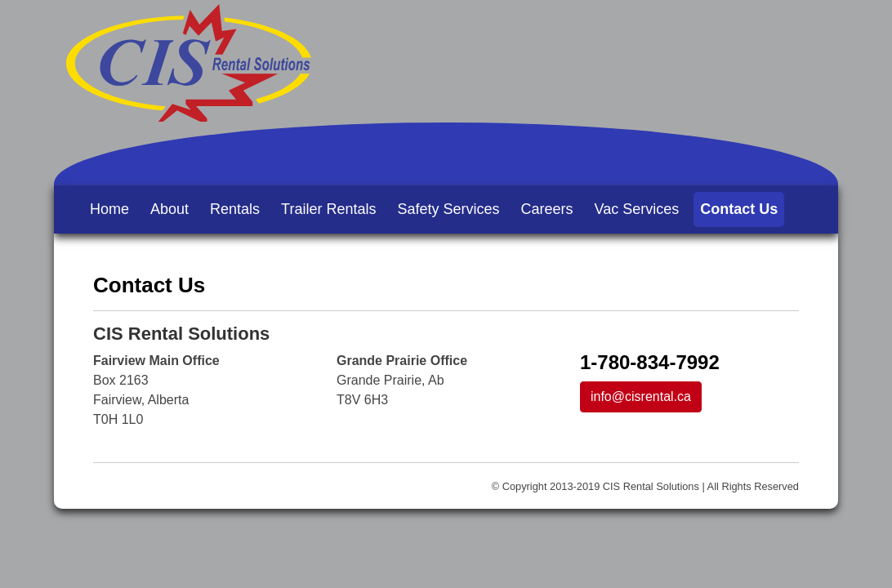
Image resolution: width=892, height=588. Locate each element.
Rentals (235, 209)
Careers (547, 209)
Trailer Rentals (328, 209)
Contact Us (739, 209)
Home (109, 209)
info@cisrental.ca (641, 396)
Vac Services (637, 209)
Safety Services (448, 209)
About (169, 209)
